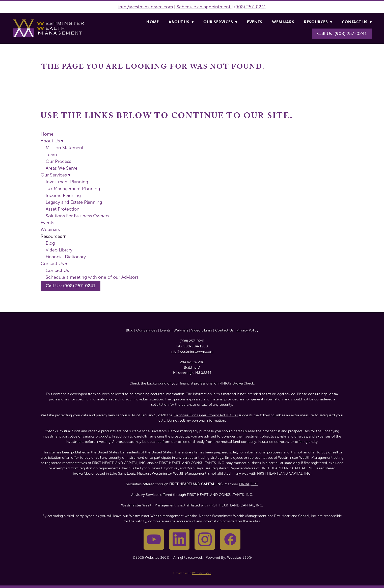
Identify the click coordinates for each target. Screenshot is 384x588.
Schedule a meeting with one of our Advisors (92, 277)
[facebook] (230, 539)
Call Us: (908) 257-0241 (342, 34)
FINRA (244, 484)
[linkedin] (179, 539)
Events (255, 22)
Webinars (283, 22)
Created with (192, 573)
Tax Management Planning (73, 189)
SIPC (254, 484)
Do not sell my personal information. (197, 420)
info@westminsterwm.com (146, 7)
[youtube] (154, 539)
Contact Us (357, 22)
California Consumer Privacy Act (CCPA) (206, 415)
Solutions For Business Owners (77, 216)
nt (229, 7)
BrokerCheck (243, 383)
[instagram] (205, 539)
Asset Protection (63, 209)
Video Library (59, 250)
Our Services (220, 22)
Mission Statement (65, 148)
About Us (181, 22)
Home (153, 22)
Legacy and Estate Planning (74, 202)
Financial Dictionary (66, 257)
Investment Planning (67, 182)
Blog (50, 243)
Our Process (58, 161)
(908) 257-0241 (250, 7)
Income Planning (63, 195)
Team (51, 155)
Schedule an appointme (201, 7)
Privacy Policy (247, 330)
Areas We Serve (62, 168)
